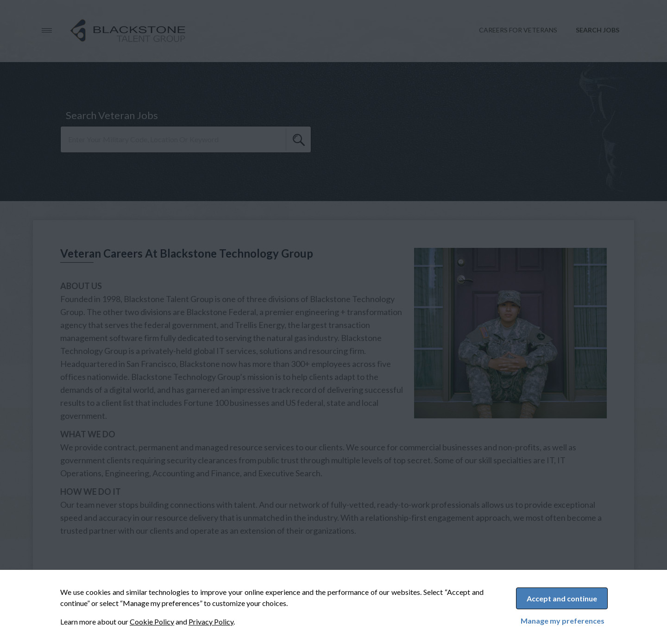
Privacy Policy (211, 622)
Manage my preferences (563, 621)
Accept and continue (562, 598)
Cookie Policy (152, 622)
